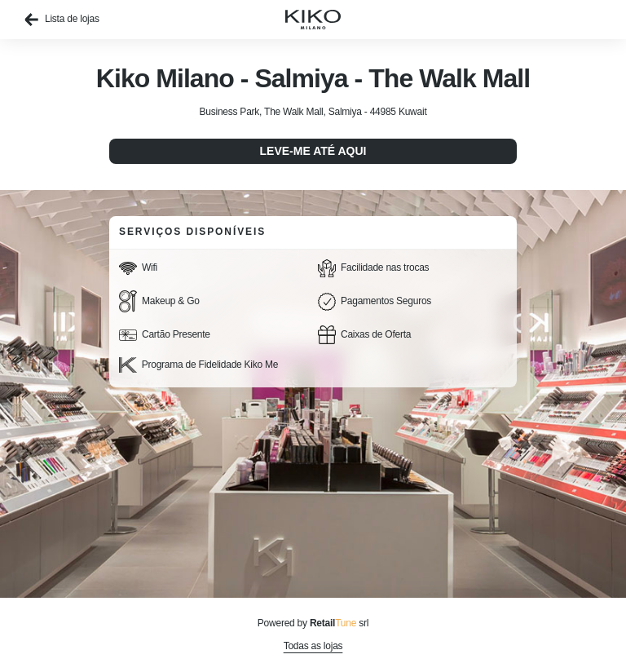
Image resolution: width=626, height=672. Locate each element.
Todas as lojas (313, 646)
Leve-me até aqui (313, 151)
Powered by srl (313, 623)
